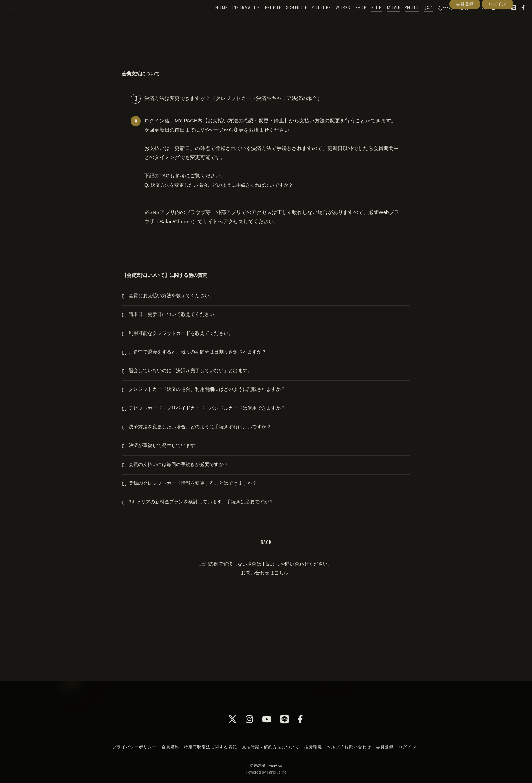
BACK (266, 613)
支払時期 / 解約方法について (271, 747)
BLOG (364, 19)
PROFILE (261, 19)
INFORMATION (234, 19)
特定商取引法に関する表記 (210, 747)
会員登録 (465, 32)
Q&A (416, 19)
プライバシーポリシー (134, 747)
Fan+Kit (275, 765)
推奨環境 (313, 747)
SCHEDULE (284, 19)
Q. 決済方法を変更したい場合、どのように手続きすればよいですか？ (224, 185)
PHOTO (399, 19)
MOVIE (381, 19)
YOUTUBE (309, 19)
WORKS (331, 19)
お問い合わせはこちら (265, 643)
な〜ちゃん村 (441, 19)
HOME (209, 19)
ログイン (497, 32)
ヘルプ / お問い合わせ (349, 747)
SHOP (348, 19)
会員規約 (170, 747)
